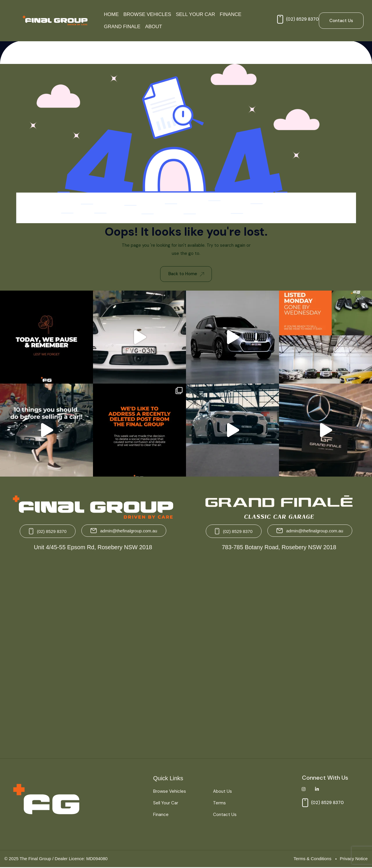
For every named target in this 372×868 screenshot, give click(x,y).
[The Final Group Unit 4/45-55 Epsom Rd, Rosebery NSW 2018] (94, 653)
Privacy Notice (354, 859)
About (154, 27)
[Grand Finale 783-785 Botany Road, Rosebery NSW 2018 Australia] (278, 653)
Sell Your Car (195, 14)
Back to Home (186, 274)
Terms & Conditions (312, 859)
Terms (219, 803)
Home (111, 14)
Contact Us (225, 815)
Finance (231, 14)
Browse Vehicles (147, 14)
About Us (222, 792)
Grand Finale (122, 27)
